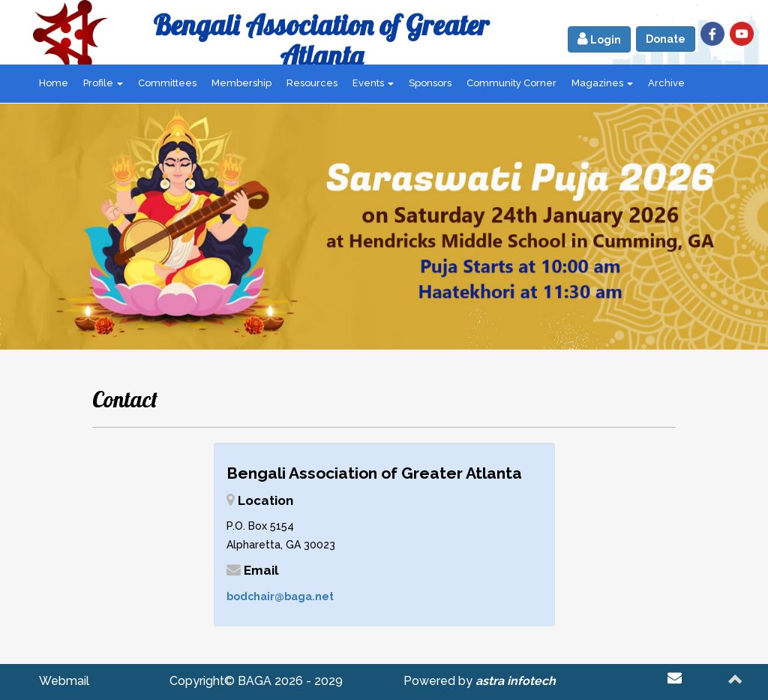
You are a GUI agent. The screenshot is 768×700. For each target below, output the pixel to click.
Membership (241, 83)
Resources (312, 83)
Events (373, 83)
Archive (666, 83)
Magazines (602, 83)
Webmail (64, 681)
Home (54, 83)
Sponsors (430, 83)
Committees (167, 83)
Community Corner (511, 83)
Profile (103, 83)
